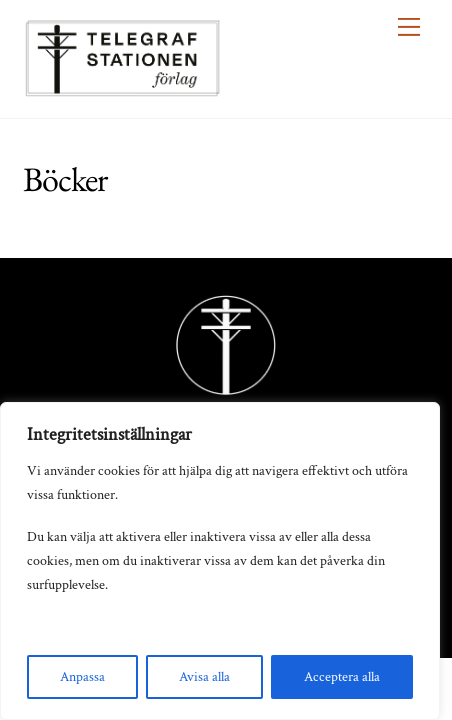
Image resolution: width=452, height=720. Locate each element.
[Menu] (409, 27)
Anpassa (82, 677)
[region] (220, 561)
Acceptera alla (342, 677)
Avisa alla (204, 677)
